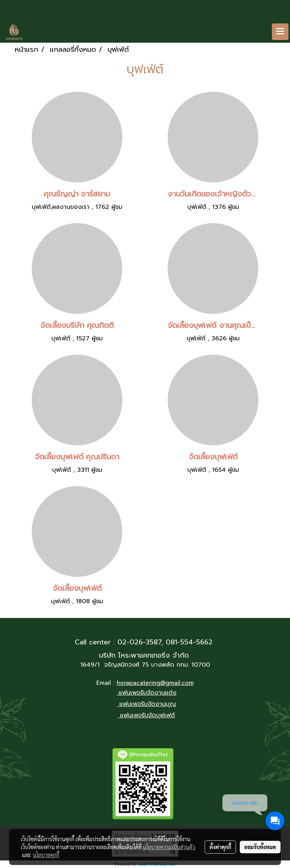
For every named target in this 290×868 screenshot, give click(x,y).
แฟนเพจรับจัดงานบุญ (148, 704)
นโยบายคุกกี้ (46, 855)
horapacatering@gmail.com (155, 683)
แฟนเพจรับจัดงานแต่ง (147, 693)
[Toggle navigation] (280, 32)
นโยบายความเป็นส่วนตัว (169, 847)
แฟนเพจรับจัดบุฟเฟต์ (147, 715)
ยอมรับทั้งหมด (260, 847)
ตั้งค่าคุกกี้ (220, 847)
